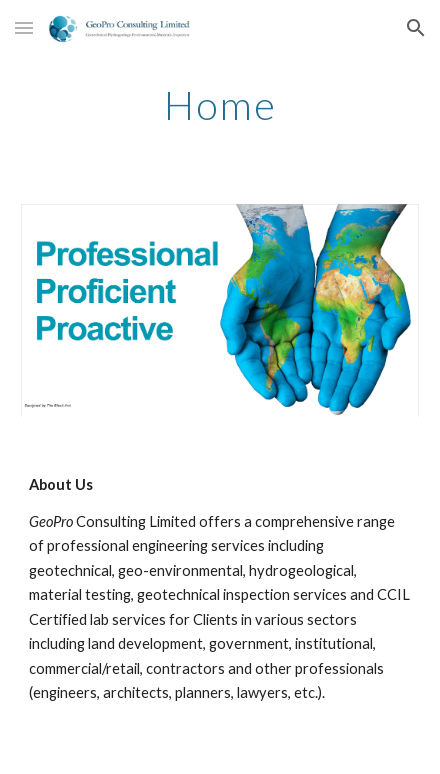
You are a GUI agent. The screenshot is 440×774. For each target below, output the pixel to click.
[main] (220, 105)
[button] (24, 27)
